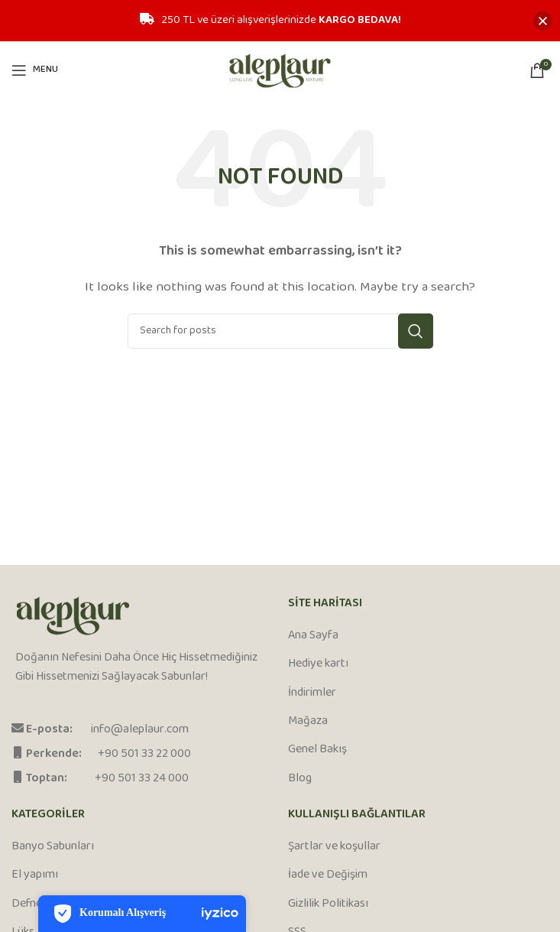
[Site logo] (280, 70)
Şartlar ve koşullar (334, 847)
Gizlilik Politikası (328, 904)
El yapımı (35, 875)
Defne (27, 904)
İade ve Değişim (328, 875)
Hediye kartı (318, 664)
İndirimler (312, 693)
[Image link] (73, 616)
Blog (300, 779)
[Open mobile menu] (35, 70)
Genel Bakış (317, 750)
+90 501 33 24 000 (142, 779)
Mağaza (308, 722)
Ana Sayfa (313, 636)
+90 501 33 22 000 (144, 754)
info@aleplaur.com (140, 730)
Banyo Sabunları (53, 847)
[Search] (280, 331)
